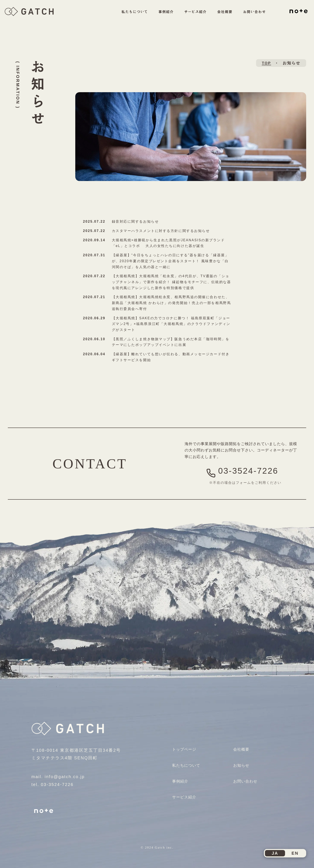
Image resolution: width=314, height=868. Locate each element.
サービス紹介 (190, 16)
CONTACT (90, 461)
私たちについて (127, 16)
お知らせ (242, 763)
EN (295, 852)
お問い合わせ (251, 16)
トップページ (185, 747)
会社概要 (221, 16)
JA (275, 852)
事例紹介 (160, 16)
